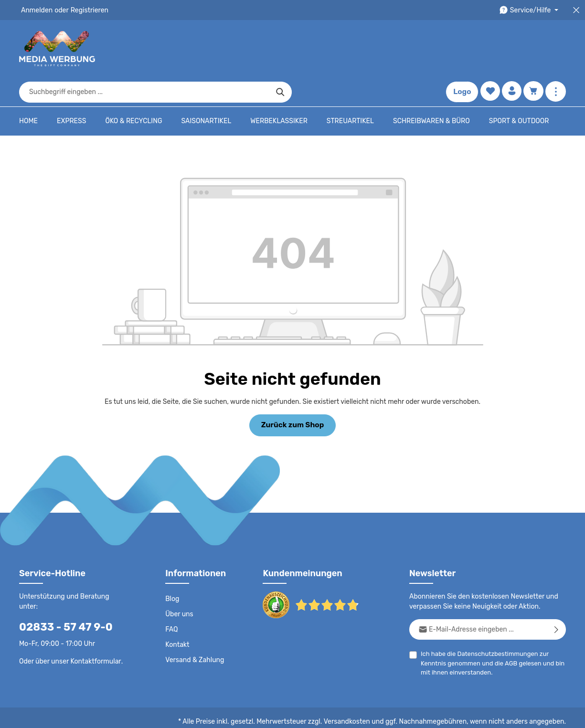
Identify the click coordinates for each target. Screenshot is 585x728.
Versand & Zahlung (194, 631)
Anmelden (36, 10)
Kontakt (176, 616)
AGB (508, 634)
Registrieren (86, 10)
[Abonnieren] (557, 600)
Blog (172, 570)
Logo (460, 49)
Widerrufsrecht (460, 714)
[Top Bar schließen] (576, 10)
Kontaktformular (93, 622)
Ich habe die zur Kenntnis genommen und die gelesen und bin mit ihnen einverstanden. (490, 633)
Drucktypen (414, 714)
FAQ (172, 601)
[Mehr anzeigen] (556, 49)
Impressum (373, 714)
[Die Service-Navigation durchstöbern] (530, 10)
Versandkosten (356, 693)
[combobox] (282, 49)
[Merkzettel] (488, 49)
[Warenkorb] (533, 49)
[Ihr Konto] (511, 49)
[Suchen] (418, 49)
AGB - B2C (292, 714)
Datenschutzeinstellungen (528, 714)
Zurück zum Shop (292, 395)
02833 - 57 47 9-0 (61, 588)
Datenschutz (249, 714)
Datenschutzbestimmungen (494, 625)
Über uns (179, 585)
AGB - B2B (332, 714)
